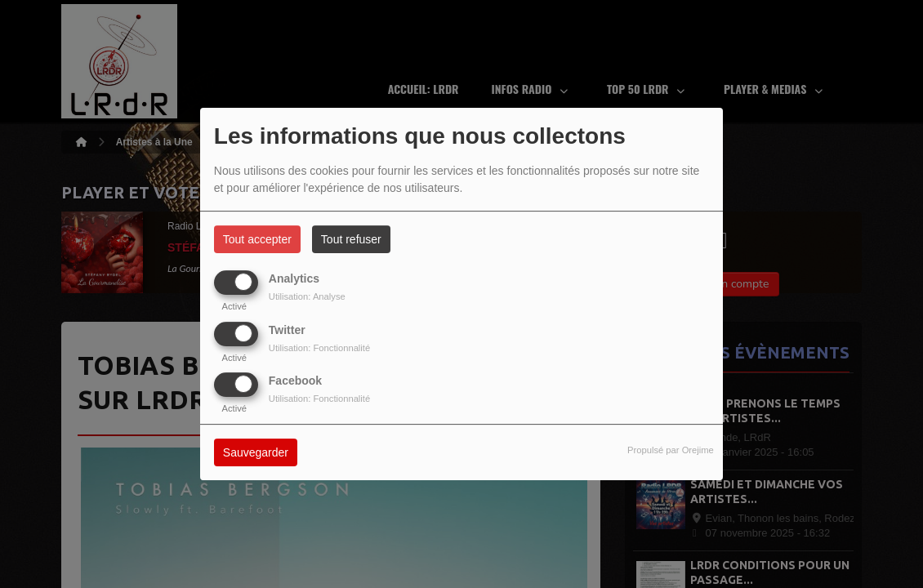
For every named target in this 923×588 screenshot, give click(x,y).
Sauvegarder (256, 452)
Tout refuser (351, 239)
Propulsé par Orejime (671, 450)
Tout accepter (257, 239)
